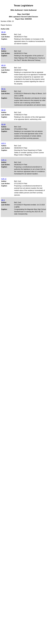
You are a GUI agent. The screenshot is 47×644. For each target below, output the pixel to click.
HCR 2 (4, 143)
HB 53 (3, 65)
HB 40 (3, 32)
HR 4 (3, 200)
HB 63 (3, 110)
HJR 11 (4, 160)
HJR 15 (4, 179)
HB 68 (3, 124)
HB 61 (3, 89)
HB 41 (3, 49)
